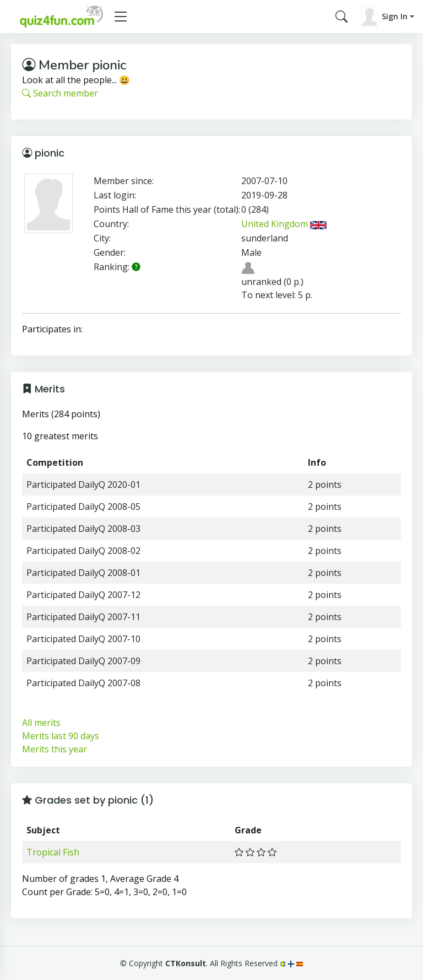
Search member (60, 93)
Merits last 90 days (61, 736)
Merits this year (55, 749)
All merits (41, 723)
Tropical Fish (53, 852)
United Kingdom (284, 224)
